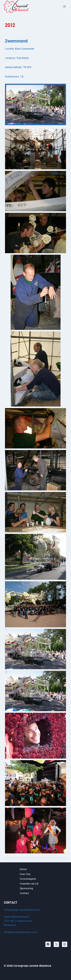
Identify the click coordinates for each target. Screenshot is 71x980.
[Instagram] (65, 944)
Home (23, 869)
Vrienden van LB (29, 884)
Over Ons (25, 874)
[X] (56, 944)
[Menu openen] (64, 6)
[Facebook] (48, 944)
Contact (24, 893)
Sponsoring (26, 888)
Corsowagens (28, 879)
